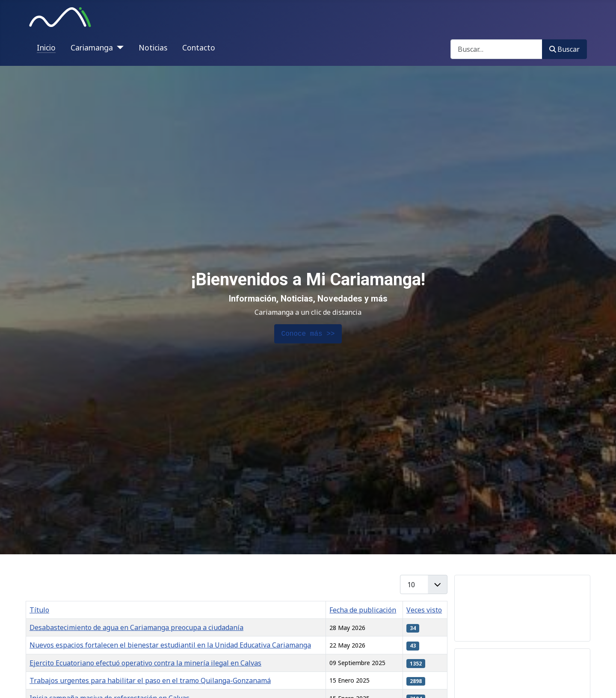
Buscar (564, 49)
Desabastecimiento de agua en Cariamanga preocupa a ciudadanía (136, 627)
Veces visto (424, 610)
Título (39, 610)
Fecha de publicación (363, 610)
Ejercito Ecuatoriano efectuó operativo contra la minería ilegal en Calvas (145, 663)
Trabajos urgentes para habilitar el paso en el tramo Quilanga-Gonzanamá (150, 680)
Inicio (46, 47)
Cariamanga (92, 47)
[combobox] (496, 49)
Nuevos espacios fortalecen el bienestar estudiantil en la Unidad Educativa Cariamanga (170, 645)
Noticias (153, 47)
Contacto (199, 47)
